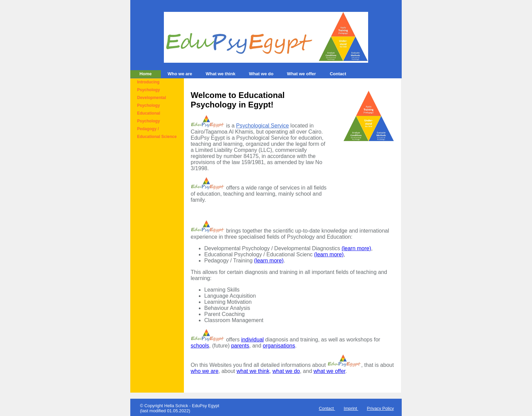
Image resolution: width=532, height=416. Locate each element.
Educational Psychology (149, 117)
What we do (261, 74)
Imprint (350, 408)
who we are (205, 371)
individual (253, 340)
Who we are (180, 74)
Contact (338, 74)
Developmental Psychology (151, 102)
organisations (279, 346)
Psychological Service (263, 126)
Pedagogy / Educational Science (157, 133)
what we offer (329, 371)
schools (200, 346)
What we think (220, 74)
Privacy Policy (380, 408)
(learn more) (356, 248)
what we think (253, 371)
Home (146, 74)
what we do (286, 371)
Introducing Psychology (148, 86)
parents (240, 346)
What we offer (301, 74)
